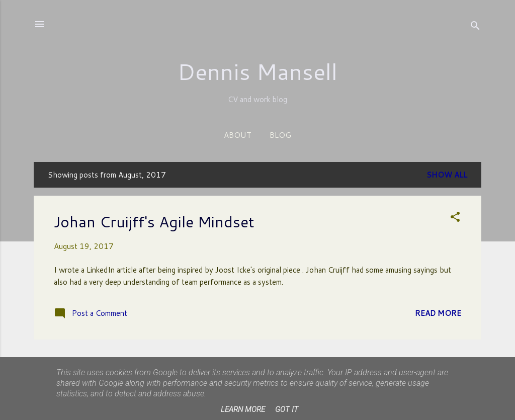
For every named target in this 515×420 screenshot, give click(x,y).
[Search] (475, 27)
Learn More (243, 409)
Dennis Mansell (257, 71)
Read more (438, 313)
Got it (287, 409)
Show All (447, 175)
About (238, 135)
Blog (280, 135)
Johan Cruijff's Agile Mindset (154, 222)
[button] (455, 219)
